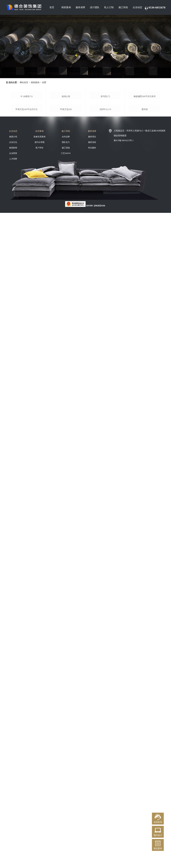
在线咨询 (158, 822)
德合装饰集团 (120, 173)
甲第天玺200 (66, 147)
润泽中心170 (105, 147)
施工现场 (66, 186)
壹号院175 (105, 115)
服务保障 (80, 7)
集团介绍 (13, 174)
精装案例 (66, 7)
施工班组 (123, 7)
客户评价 (39, 186)
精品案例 (158, 848)
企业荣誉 (13, 191)
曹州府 (145, 147)
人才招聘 (13, 197)
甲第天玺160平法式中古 (27, 147)
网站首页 (24, 82)
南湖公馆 (66, 115)
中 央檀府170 (27, 115)
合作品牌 (66, 174)
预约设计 (158, 835)
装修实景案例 (39, 174)
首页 (52, 7)
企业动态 (137, 7)
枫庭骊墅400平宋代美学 (145, 115)
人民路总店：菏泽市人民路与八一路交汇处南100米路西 (140, 168)
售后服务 (92, 186)
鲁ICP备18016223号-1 (124, 178)
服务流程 (92, 180)
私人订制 (109, 7)
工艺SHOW (66, 191)
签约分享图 (40, 180)
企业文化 (13, 180)
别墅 (44, 82)
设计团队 (95, 7)
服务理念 (92, 174)
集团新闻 (13, 186)
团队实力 (66, 180)
